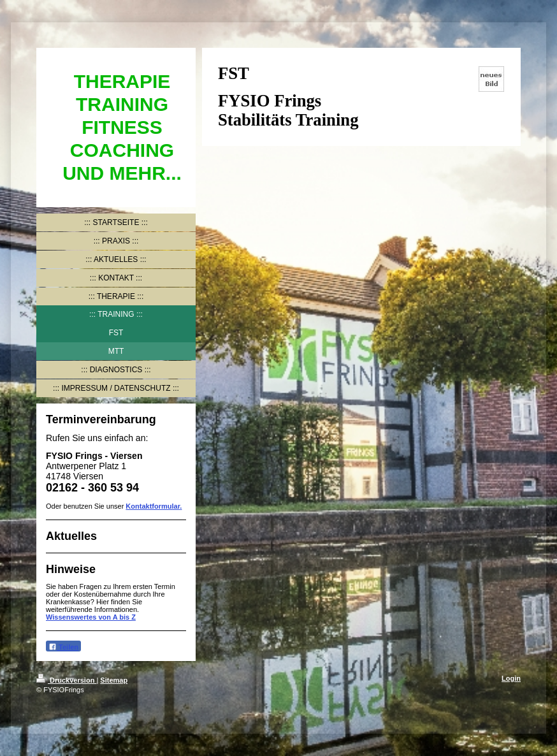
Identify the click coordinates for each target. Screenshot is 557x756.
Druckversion (66, 680)
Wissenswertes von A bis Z (91, 617)
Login (511, 678)
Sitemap (114, 680)
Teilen (63, 647)
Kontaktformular (153, 506)
